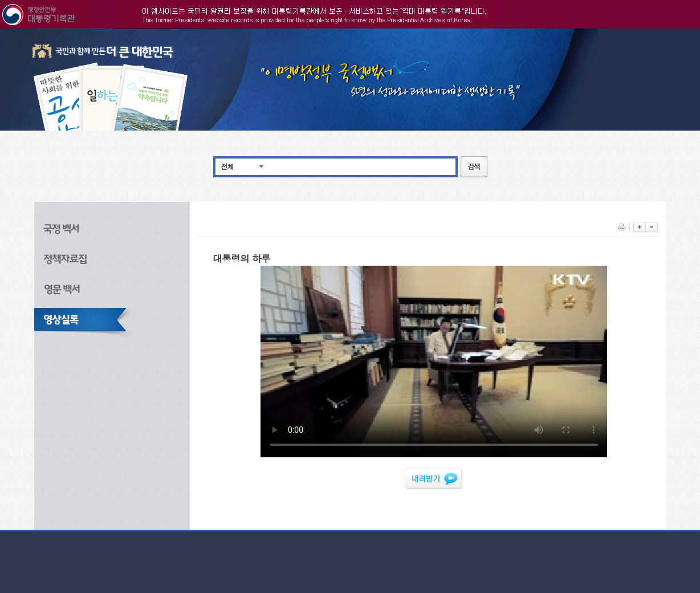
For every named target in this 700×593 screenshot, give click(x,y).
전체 (227, 166)
